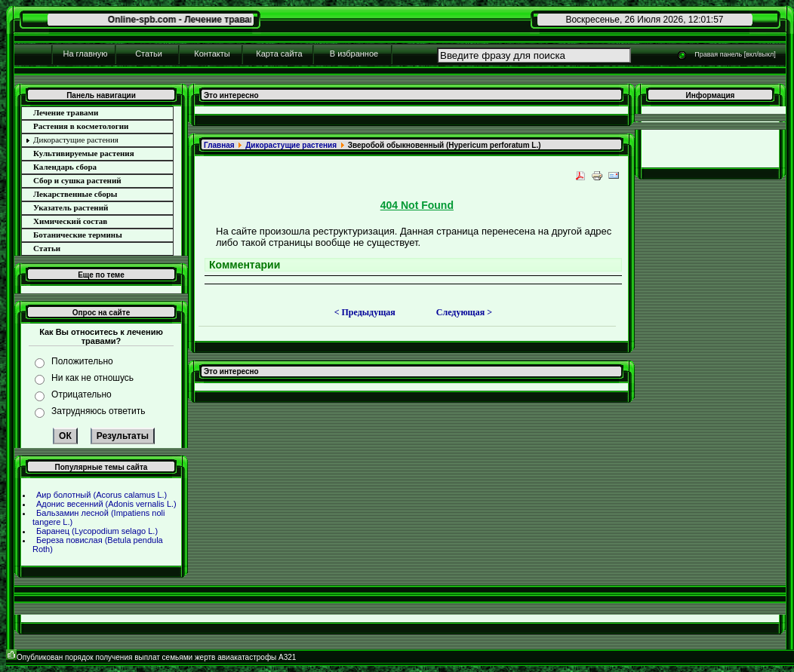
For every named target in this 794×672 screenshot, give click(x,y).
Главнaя (219, 145)
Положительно (82, 361)
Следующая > (464, 312)
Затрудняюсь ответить (98, 411)
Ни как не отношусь (92, 378)
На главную (85, 54)
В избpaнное (354, 54)
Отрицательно (82, 394)
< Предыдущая (365, 312)
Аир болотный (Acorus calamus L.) (102, 495)
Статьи (149, 54)
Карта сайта (279, 54)
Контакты (212, 54)
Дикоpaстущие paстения (291, 145)
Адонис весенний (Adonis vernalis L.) (106, 504)
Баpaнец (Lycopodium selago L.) (97, 531)
